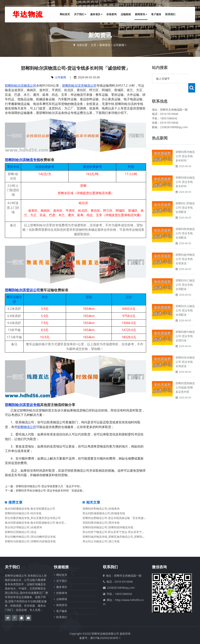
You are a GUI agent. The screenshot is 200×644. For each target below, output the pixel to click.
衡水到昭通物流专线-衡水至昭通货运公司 (30, 509)
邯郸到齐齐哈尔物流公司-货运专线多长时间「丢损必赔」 (50, 490)
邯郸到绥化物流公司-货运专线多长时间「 (185, 172)
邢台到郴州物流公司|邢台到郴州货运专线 (30, 537)
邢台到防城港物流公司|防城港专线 (104, 513)
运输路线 (128, 14)
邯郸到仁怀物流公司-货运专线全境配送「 (185, 198)
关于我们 (84, 14)
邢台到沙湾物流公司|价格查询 (23, 527)
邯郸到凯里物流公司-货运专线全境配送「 (185, 224)
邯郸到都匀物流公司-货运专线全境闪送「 (185, 327)
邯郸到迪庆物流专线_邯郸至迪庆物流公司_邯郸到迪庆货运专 (119, 537)
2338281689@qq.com (121, 588)
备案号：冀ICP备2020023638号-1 (100, 638)
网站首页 (69, 14)
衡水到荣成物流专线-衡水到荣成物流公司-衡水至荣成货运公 (41, 523)
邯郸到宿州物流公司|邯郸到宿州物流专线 (108, 527)
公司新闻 (119, 45)
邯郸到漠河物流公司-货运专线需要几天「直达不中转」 (49, 486)
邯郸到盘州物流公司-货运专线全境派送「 (185, 250)
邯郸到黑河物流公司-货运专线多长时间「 (185, 147)
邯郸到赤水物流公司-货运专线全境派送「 (185, 352)
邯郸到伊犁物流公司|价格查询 (101, 509)
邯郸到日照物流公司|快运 (21, 532)
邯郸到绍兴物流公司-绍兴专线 (23, 513)
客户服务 (157, 14)
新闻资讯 (142, 14)
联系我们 (171, 14)
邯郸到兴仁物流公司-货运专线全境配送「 (185, 275)
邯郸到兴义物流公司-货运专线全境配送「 (185, 301)
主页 (94, 45)
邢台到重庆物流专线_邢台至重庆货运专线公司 (33, 518)
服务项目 (99, 14)
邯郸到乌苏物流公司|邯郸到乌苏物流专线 (30, 541)
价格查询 (114, 14)
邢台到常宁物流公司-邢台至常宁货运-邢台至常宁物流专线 (118, 532)
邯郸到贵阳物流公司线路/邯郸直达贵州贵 (185, 378)
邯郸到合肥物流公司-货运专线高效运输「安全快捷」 (115, 518)
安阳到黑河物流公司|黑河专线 (101, 523)
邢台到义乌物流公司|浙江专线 (101, 541)
